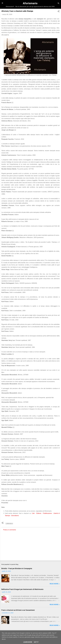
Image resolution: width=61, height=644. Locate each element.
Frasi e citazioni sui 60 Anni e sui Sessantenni (18, 610)
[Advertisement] (30, 545)
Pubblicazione (47, 513)
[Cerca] (59, 4)
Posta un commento (10, 530)
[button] (59, 12)
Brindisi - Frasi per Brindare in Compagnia (17, 568)
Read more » (55, 584)
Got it (36, 642)
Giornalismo (15, 516)
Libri (33, 513)
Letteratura (9, 524)
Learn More (28, 642)
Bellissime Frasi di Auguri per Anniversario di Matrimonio (22, 589)
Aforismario (30, 3)
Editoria (39, 513)
